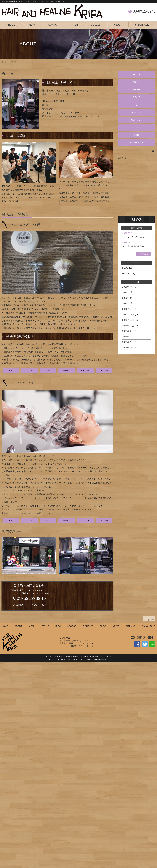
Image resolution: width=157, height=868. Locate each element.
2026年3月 (128, 298)
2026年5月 (128, 287)
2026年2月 (128, 303)
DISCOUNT (137, 127)
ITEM (75, 25)
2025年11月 (128, 320)
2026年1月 (128, 309)
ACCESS (96, 25)
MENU (32, 25)
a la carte (85, 371)
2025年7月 (128, 342)
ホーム (4, 62)
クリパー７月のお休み (133, 237)
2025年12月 (128, 314)
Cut (11, 371)
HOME (12, 25)
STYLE (137, 97)
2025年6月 (128, 348)
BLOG (137, 135)
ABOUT (118, 25)
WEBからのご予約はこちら (31, 605)
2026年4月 (128, 292)
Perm (48, 371)
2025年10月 (128, 326)
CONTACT (54, 25)
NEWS (126, 273)
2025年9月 (128, 331)
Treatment (104, 371)
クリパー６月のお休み (133, 246)
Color (29, 371)
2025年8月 (128, 337)
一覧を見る (143, 254)
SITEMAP (131, 626)
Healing (67, 371)
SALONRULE (142, 25)
